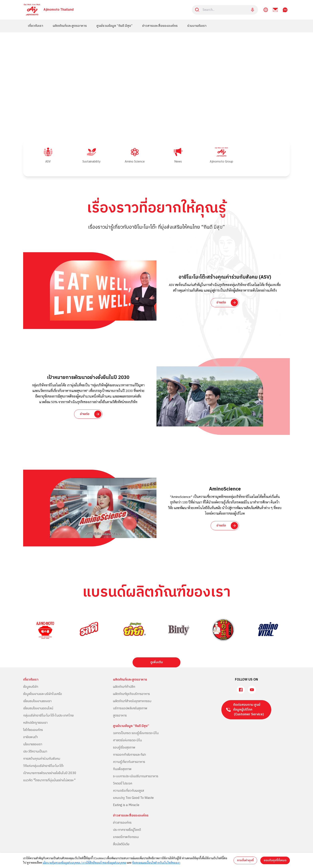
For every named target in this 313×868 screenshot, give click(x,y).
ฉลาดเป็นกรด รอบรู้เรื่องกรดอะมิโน (136, 733)
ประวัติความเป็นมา (35, 752)
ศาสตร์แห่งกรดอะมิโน (127, 740)
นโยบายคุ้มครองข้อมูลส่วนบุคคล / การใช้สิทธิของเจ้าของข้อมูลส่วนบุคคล (84, 862)
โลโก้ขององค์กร (33, 730)
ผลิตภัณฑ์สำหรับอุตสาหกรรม (132, 701)
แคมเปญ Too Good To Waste (133, 798)
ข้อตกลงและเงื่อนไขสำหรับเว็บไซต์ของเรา (156, 862)
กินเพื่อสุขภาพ (122, 769)
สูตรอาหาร (120, 716)
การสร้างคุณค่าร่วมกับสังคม (42, 759)
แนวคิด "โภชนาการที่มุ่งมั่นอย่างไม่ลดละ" (49, 780)
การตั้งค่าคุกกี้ (245, 860)
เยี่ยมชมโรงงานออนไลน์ (38, 708)
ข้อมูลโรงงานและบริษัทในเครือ (43, 694)
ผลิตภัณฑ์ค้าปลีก (124, 687)
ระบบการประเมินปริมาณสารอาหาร (136, 776)
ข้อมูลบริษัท (31, 687)
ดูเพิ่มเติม (157, 662)
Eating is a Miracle (126, 805)
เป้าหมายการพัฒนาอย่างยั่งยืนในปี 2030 (50, 773)
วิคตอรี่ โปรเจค (123, 784)
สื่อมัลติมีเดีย (121, 844)
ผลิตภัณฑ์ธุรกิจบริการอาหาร (131, 694)
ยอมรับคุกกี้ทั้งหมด (275, 860)
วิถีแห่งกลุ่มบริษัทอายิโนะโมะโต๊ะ (44, 766)
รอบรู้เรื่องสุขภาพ (124, 748)
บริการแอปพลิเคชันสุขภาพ (130, 708)
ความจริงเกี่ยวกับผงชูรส (129, 791)
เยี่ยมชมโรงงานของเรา (37, 701)
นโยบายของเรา (33, 744)
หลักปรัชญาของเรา (35, 723)
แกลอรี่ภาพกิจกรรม (126, 837)
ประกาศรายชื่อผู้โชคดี (127, 830)
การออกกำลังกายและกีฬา (129, 755)
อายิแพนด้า (30, 737)
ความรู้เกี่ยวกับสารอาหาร (129, 762)
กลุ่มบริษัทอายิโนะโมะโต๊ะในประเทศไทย (48, 716)
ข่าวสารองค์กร (122, 823)
